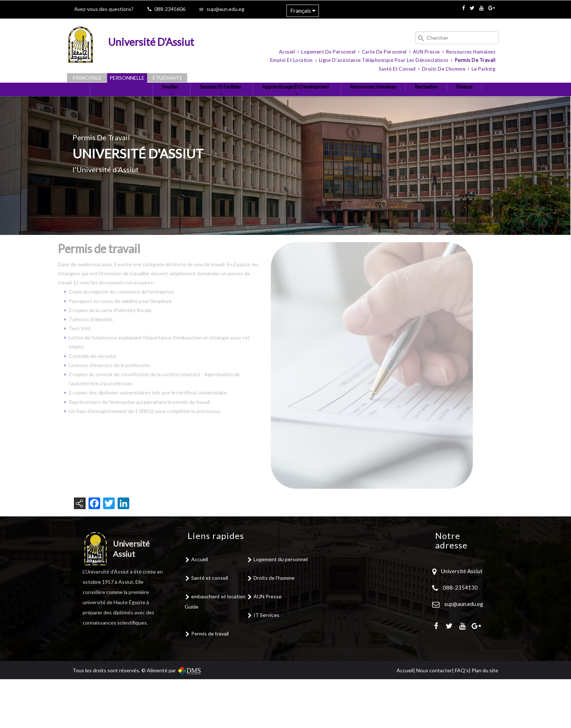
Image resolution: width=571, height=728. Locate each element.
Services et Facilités (233, 101)
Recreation (463, 98)
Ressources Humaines (404, 98)
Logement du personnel (328, 52)
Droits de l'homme (444, 69)
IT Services (266, 664)
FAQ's (462, 719)
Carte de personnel (384, 52)
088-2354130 (460, 636)
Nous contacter (434, 719)
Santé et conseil (397, 69)
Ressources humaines (471, 52)
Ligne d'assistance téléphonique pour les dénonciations (384, 60)
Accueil (287, 52)
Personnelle (127, 78)
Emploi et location (292, 60)
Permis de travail (475, 60)
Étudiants (167, 78)
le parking (483, 69)
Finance (285, 129)
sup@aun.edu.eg (225, 9)
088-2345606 (170, 9)
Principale (87, 78)
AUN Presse (426, 52)
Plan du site (485, 719)
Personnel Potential (121, 101)
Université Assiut (461, 620)
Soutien (177, 101)
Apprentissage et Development (318, 101)
